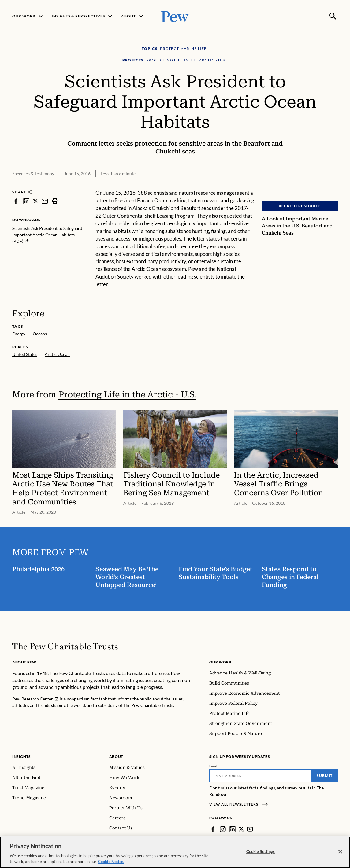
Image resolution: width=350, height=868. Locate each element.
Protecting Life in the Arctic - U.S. (127, 394)
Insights (22, 756)
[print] (55, 200)
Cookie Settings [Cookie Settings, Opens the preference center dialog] (261, 851)
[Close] (340, 852)
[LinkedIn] (233, 829)
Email (213, 765)
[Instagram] (223, 829)
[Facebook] (213, 829)
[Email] (261, 775)
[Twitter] (241, 829)
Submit (325, 775)
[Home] (65, 646)
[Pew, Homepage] (175, 16)
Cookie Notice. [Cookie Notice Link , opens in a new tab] (111, 862)
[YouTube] (250, 829)
